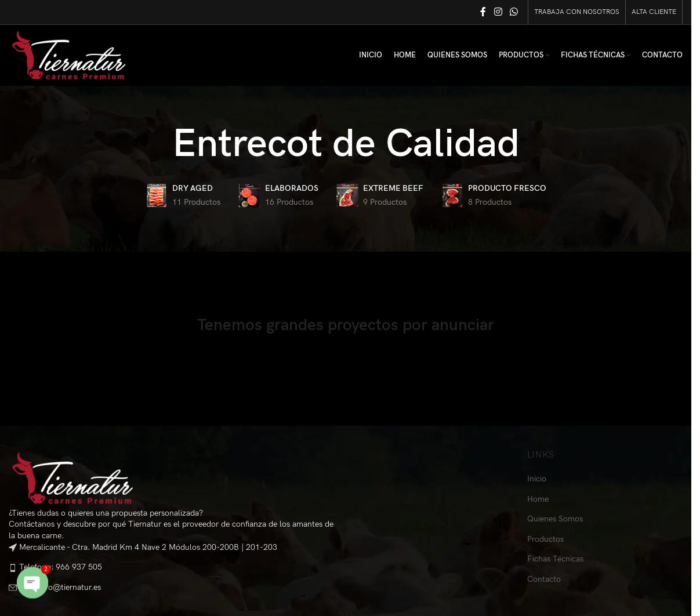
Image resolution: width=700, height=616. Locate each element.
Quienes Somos (555, 519)
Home (538, 499)
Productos (545, 539)
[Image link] (72, 478)
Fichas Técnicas (555, 559)
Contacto (544, 579)
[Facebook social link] (483, 12)
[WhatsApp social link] (514, 12)
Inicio (537, 479)
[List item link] (173, 568)
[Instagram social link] (498, 12)
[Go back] (158, 144)
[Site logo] (69, 55)
